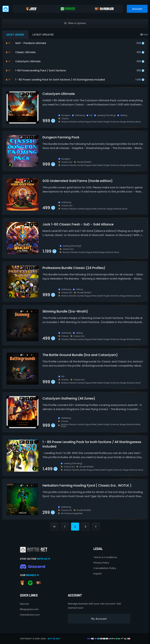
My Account (99, 619)
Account (137, 9)
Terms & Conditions (105, 557)
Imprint (98, 574)
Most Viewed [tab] (15, 35)
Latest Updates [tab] (43, 35)
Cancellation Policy (105, 568)
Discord (24, 604)
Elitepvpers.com (29, 609)
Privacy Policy (101, 563)
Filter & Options (75, 23)
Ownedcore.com (30, 615)
